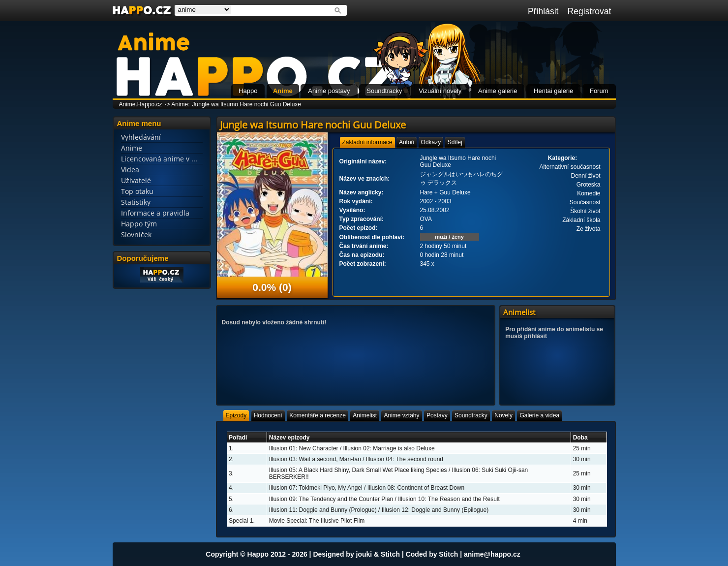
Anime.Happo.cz (141, 104)
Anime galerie (498, 91)
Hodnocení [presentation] (268, 415)
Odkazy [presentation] (431, 142)
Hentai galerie (553, 91)
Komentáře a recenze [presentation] (318, 415)
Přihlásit (543, 11)
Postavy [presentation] (437, 415)
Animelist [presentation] (365, 415)
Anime (283, 91)
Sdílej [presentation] (455, 142)
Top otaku (137, 191)
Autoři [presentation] (407, 142)
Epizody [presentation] (236, 415)
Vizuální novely (440, 91)
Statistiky (136, 202)
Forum (599, 91)
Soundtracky (384, 91)
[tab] (367, 142)
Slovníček (136, 235)
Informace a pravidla (155, 213)
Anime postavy (329, 91)
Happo (248, 91)
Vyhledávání (141, 137)
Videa (130, 170)
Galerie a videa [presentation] (539, 415)
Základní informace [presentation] (367, 142)
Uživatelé (136, 180)
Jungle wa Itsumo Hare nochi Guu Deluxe (247, 104)
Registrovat (590, 11)
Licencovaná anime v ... (159, 159)
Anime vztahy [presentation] (401, 415)
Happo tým (139, 224)
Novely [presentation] (503, 415)
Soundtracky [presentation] (471, 415)
